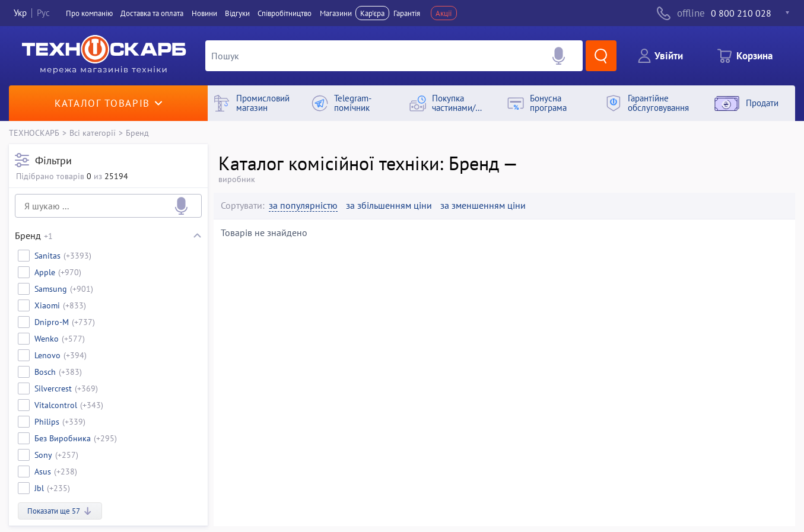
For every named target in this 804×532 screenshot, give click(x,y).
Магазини (336, 13)
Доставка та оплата (152, 13)
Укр (20, 13)
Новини (204, 13)
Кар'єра (372, 13)
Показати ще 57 (60, 511)
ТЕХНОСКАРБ (34, 133)
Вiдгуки (237, 13)
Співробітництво (285, 13)
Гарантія (407, 13)
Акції (444, 13)
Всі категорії (93, 133)
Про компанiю (89, 13)
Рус (43, 13)
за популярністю (303, 206)
